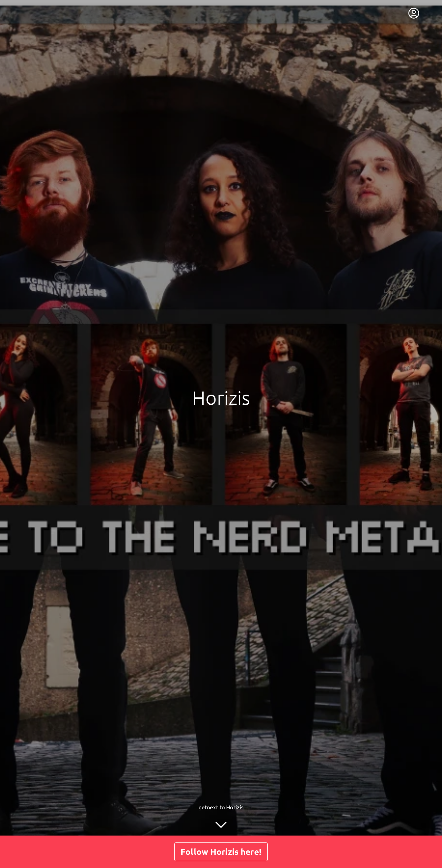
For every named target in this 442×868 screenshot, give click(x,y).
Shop (234, 821)
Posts (209, 821)
